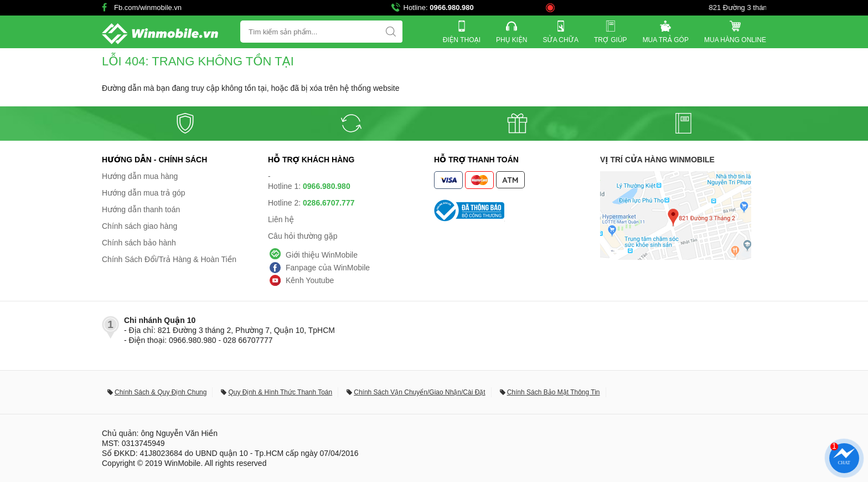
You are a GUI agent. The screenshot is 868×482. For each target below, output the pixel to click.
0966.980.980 (452, 7)
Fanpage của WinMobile (328, 268)
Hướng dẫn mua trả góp (144, 193)
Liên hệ (281, 219)
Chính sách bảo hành (139, 243)
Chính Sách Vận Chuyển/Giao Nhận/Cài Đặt (419, 392)
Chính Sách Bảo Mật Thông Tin (554, 392)
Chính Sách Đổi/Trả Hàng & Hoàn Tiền (169, 259)
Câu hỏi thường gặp (303, 236)
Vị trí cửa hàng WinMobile (657, 160)
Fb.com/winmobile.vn (148, 7)
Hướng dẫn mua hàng (140, 176)
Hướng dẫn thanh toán (141, 209)
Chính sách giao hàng (139, 226)
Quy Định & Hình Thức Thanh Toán (280, 392)
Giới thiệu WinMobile (322, 255)
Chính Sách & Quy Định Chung (161, 392)
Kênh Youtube (310, 280)
